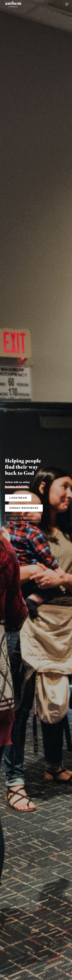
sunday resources (24, 508)
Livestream (18, 498)
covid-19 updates (23, 518)
